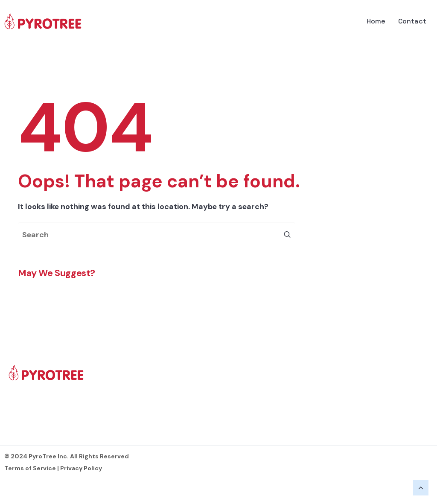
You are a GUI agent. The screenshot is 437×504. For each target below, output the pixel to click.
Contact (412, 21)
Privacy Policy (81, 468)
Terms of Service (30, 468)
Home (376, 21)
